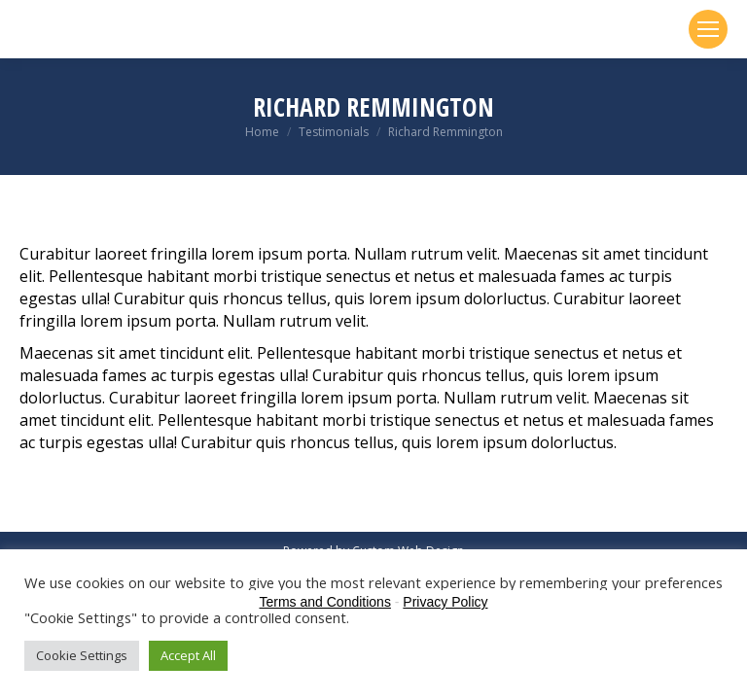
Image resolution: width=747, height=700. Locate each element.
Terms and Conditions (325, 602)
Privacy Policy (445, 602)
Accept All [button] (188, 655)
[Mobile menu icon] (708, 29)
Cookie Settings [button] (82, 655)
